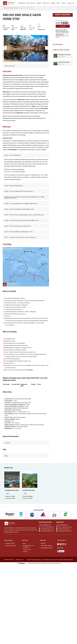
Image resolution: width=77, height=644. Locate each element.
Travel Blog (20, 560)
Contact (63, 3)
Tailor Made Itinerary (46, 546)
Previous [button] (5, 48)
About (59, 3)
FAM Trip (43, 543)
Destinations (22, 3)
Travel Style (46, 3)
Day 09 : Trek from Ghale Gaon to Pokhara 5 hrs (18, 226)
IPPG (8, 325)
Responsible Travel (11, 546)
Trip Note (7, 443)
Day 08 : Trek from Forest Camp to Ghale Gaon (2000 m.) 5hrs (22, 220)
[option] (26, 48)
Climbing (53, 3)
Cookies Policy (9, 560)
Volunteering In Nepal (47, 548)
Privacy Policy (27, 549)
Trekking (39, 3)
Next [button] (47, 48)
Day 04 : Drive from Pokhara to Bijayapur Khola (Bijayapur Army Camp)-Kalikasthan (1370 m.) (25, 197)
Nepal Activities (31, 3)
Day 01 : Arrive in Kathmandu (13, 155)
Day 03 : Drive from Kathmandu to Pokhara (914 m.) (19, 191)
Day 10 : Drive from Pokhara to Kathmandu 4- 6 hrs (19, 232)
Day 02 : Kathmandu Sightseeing (14, 186)
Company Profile (10, 543)
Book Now (63, 26)
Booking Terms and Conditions (28, 546)
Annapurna (27, 108)
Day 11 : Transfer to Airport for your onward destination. (20, 237)
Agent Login (71, 3)
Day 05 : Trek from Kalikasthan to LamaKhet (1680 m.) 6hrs (21, 204)
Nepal (8, 8)
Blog (24, 543)
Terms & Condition (61, 33)
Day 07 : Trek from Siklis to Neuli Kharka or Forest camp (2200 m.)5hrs (24, 215)
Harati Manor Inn (9, 172)
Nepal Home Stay (14, 8)
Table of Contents (10, 66)
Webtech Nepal (68, 560)
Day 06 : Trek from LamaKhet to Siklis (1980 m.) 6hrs (19, 209)
